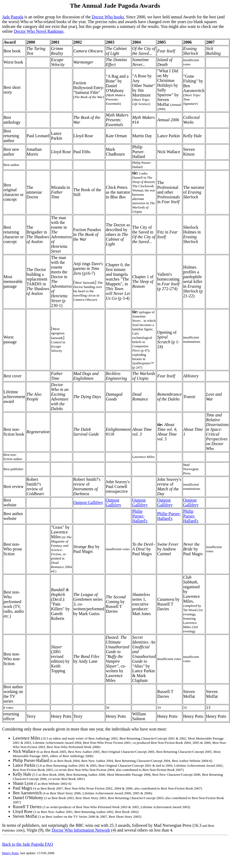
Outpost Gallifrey (88, 502)
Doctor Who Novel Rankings (39, 31)
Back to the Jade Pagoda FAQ (28, 844)
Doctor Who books (108, 17)
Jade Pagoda (13, 17)
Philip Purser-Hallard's (140, 516)
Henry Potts (10, 853)
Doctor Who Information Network (81, 830)
